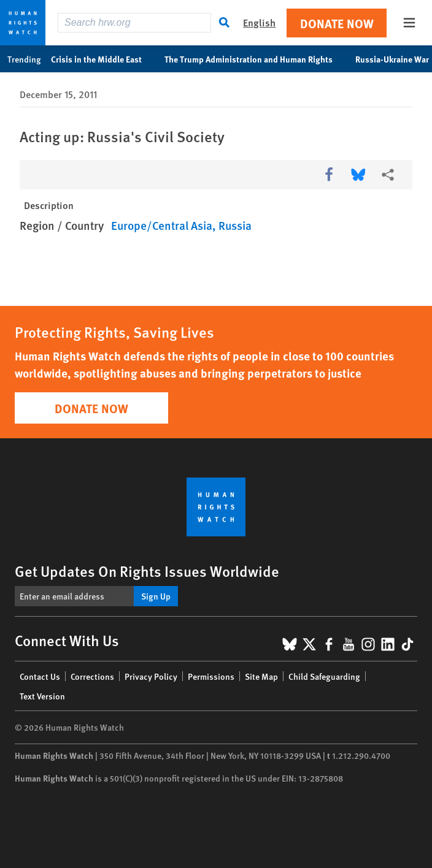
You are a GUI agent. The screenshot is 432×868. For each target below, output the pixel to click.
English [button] (259, 22)
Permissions (211, 676)
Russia (235, 225)
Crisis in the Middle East (103, 59)
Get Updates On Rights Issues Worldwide (147, 571)
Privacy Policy (151, 676)
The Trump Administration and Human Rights (255, 59)
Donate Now (337, 23)
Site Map (261, 676)
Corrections (92, 676)
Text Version (42, 696)
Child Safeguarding (324, 676)
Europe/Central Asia (162, 225)
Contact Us (40, 676)
